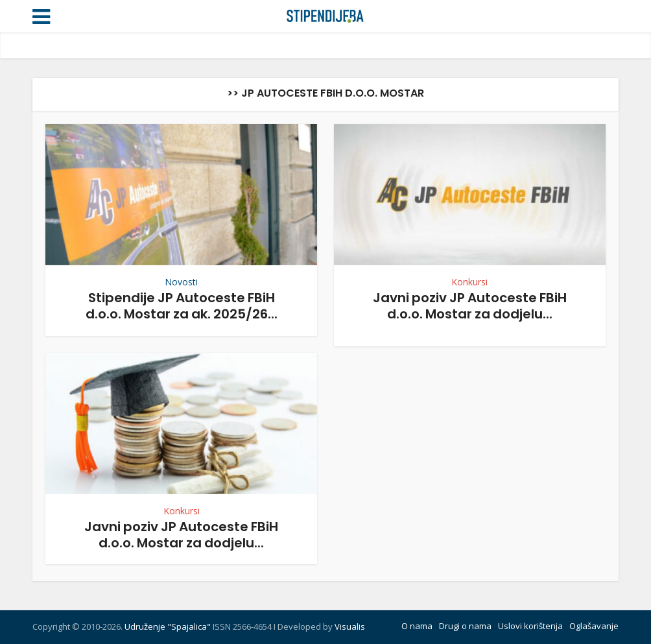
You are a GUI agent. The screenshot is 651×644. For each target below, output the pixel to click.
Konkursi (469, 282)
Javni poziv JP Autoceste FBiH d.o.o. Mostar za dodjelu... (470, 306)
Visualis (350, 626)
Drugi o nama (465, 626)
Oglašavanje (594, 626)
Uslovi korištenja (530, 626)
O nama (417, 626)
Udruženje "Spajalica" (168, 626)
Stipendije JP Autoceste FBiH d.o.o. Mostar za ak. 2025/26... (182, 306)
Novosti (181, 282)
